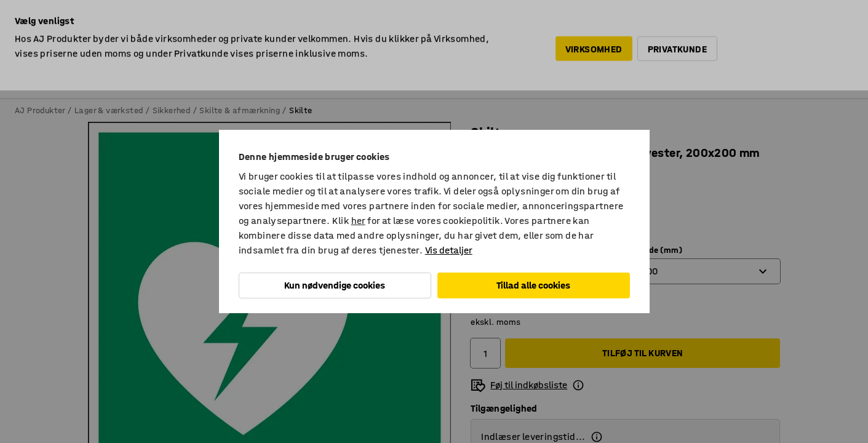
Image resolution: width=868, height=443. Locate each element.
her (358, 221)
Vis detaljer (449, 250)
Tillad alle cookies (533, 285)
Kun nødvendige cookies (335, 285)
